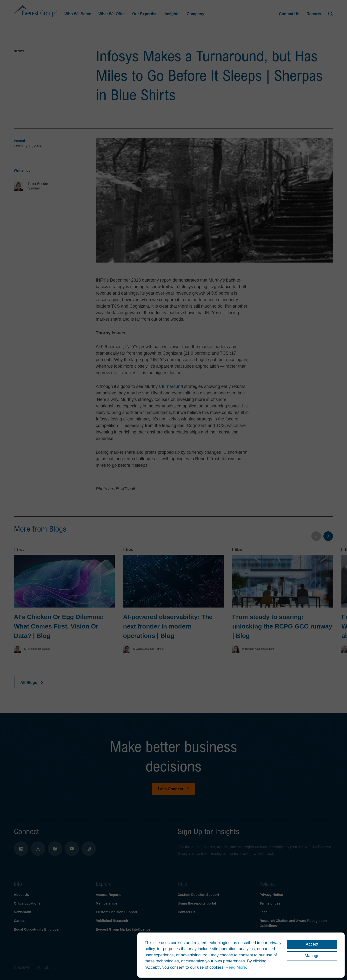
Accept (312, 944)
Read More (236, 967)
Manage (312, 956)
